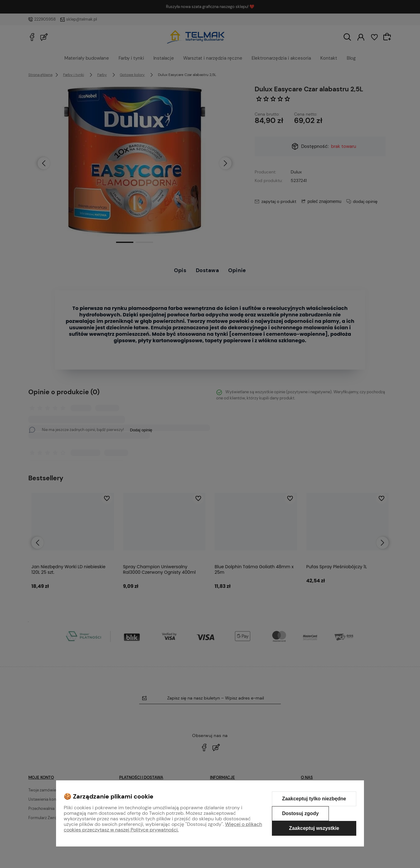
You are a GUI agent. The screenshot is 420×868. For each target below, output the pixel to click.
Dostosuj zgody (300, 813)
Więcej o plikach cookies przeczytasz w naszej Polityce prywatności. (163, 827)
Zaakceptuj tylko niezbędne (314, 799)
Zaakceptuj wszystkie (314, 828)
